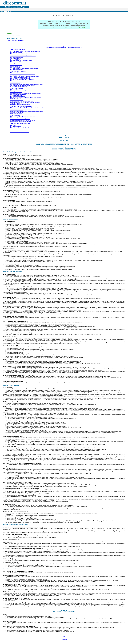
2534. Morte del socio (15, 83)
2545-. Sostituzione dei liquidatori (21, 121)
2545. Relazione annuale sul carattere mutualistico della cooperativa (26, 98)
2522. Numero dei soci (15, 67)
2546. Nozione (13, 126)
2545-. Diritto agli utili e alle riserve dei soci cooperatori (25, 102)
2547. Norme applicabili (15, 127)
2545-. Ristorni (15, 103)
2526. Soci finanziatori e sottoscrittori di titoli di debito (22, 74)
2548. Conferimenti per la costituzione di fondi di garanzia (23, 128)
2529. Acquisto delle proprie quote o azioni (20, 77)
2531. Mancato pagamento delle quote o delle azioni (22, 80)
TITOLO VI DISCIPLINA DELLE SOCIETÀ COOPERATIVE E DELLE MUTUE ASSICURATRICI (64, 47)
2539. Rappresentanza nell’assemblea (19, 91)
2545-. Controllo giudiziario (20, 118)
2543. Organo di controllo (16, 95)
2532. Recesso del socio (15, 81)
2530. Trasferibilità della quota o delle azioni (20, 79)
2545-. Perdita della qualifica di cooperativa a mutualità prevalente (27, 108)
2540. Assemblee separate (16, 92)
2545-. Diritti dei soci (15, 99)
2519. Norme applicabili (15, 62)
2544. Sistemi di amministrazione (17, 97)
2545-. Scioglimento (17, 112)
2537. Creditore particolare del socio (18, 87)
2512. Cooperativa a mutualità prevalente (19, 54)
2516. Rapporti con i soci (16, 58)
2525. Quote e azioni (14, 73)
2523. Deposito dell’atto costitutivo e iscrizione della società (24, 68)
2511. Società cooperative (16, 53)
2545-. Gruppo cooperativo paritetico (20, 105)
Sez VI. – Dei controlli (15, 116)
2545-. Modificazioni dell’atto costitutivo (21, 109)
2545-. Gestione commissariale (20, 119)
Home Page (64, 639)
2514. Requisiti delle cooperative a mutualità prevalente (23, 56)
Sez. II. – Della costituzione (16, 65)
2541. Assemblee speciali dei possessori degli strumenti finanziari (25, 93)
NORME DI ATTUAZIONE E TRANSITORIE (19, 132)
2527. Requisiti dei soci (15, 75)
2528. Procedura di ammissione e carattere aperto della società (24, 76)
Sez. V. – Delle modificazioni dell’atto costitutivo (21, 107)
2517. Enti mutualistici (15, 60)
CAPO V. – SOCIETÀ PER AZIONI (15, 41)
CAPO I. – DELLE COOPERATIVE (17, 49)
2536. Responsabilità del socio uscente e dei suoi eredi (23, 85)
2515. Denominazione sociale (17, 57)
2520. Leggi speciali (14, 63)
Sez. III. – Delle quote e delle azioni (18, 72)
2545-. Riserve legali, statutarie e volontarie (21, 101)
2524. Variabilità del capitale (16, 70)
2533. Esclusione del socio (16, 82)
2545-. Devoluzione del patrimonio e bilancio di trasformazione (26, 111)
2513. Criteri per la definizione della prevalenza (21, 55)
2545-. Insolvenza (16, 114)
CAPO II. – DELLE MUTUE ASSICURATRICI (20, 123)
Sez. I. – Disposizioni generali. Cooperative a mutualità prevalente (25, 52)
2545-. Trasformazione (16, 110)
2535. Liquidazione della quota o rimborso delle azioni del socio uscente (27, 84)
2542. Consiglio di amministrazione (18, 94)
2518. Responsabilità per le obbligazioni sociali (21, 61)
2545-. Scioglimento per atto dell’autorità (22, 120)
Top (64, 637)
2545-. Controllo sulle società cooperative (22, 117)
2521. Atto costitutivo (15, 66)
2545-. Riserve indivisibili (16, 100)
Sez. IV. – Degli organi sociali (16, 89)
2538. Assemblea (14, 90)
